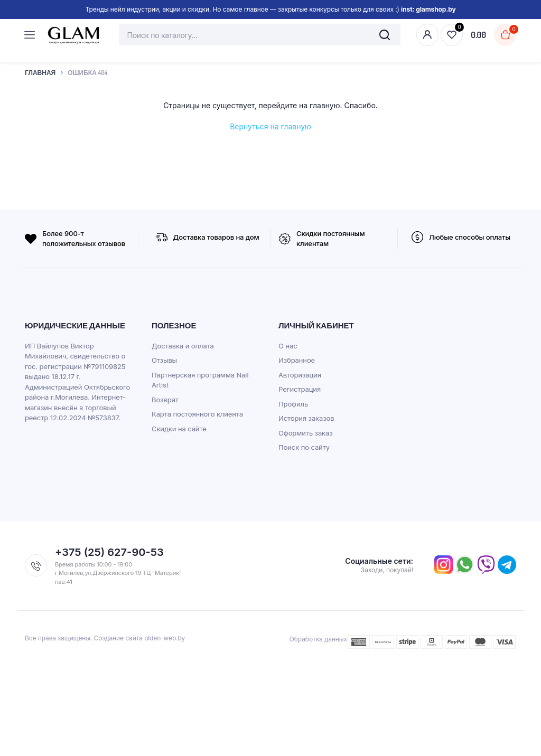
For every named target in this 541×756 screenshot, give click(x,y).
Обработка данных (318, 639)
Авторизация (300, 375)
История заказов (306, 418)
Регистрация (300, 389)
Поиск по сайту (304, 447)
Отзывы (164, 360)
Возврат (165, 400)
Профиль (293, 404)
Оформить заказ (306, 433)
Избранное (297, 360)
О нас (288, 346)
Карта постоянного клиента (197, 414)
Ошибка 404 (87, 73)
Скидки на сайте (179, 429)
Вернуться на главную (270, 126)
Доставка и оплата (183, 346)
